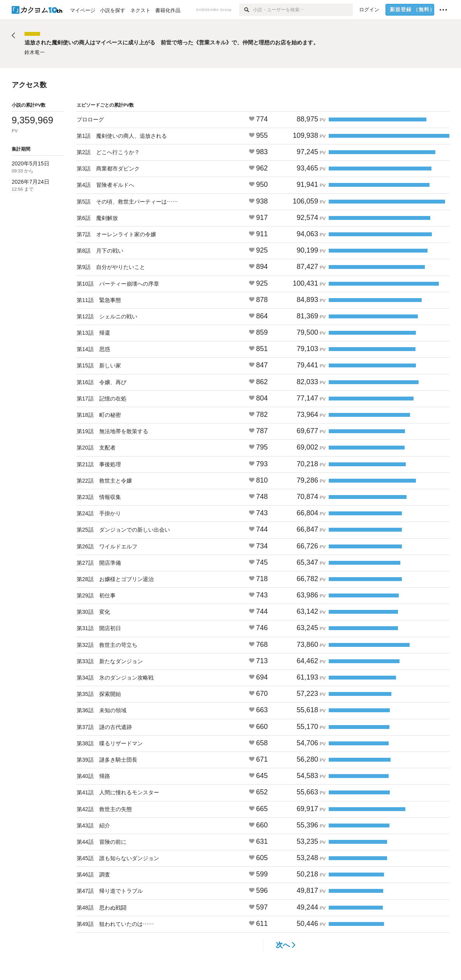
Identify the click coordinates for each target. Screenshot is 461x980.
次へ (286, 945)
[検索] (246, 10)
